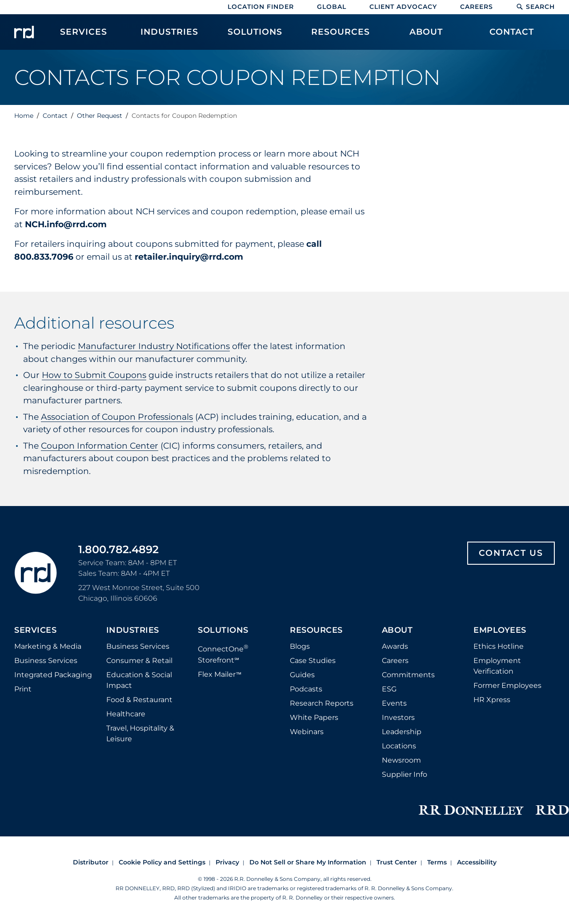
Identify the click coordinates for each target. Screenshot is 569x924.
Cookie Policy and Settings (162, 862)
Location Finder (261, 7)
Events (394, 703)
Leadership (402, 732)
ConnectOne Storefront (223, 653)
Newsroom (401, 760)
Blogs (300, 646)
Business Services (46, 661)
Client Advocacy (403, 7)
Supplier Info (405, 774)
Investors (398, 717)
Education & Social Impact (139, 680)
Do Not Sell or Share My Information (308, 862)
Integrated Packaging (53, 675)
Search (535, 7)
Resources (316, 631)
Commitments (408, 675)
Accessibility (477, 862)
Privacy (227, 862)
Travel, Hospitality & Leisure (140, 733)
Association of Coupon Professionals (117, 417)
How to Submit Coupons (94, 375)
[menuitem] (84, 36)
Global (332, 7)
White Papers (314, 717)
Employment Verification (497, 666)
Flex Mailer (220, 674)
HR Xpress (492, 700)
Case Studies (313, 661)
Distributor (91, 862)
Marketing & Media (48, 646)
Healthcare (126, 714)
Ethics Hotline (499, 646)
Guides (302, 675)
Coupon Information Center (100, 446)
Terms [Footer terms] (437, 862)
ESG (389, 689)
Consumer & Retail (139, 661)
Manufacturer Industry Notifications (154, 346)
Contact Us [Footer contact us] (511, 553)
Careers (477, 7)
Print (23, 689)
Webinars (307, 732)
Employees (500, 631)
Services (35, 631)
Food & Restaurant (139, 700)
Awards (395, 646)
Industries (133, 631)
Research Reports (322, 703)
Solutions (223, 631)
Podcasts (306, 689)
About (397, 631)
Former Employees (507, 685)
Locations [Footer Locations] (399, 746)
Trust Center (397, 862)
